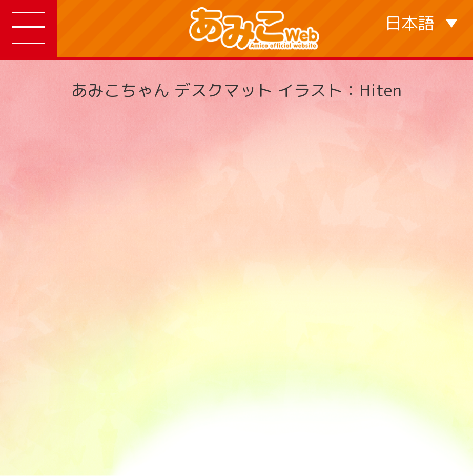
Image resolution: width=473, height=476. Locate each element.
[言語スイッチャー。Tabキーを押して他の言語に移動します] (421, 23)
